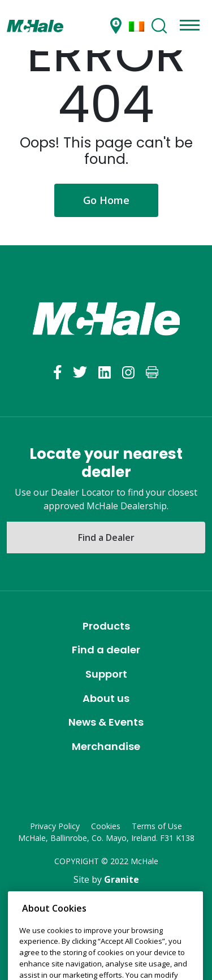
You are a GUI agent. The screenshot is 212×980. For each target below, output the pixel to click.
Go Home (106, 200)
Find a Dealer (106, 537)
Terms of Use (157, 826)
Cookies (106, 826)
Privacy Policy (55, 826)
